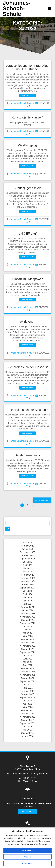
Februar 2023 (27, 639)
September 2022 (27, 652)
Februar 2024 (27, 607)
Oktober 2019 (27, 720)
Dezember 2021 (27, 672)
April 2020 (27, 704)
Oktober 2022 (27, 649)
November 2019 (27, 717)
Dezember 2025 (27, 552)
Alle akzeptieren (27, 850)
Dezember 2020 (27, 691)
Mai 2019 (27, 730)
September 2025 (27, 559)
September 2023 (27, 623)
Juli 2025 (27, 562)
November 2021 (27, 675)
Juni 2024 (27, 594)
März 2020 (27, 707)
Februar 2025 (27, 575)
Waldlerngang (28, 145)
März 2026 (27, 543)
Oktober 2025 (27, 555)
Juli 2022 (27, 656)
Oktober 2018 (27, 733)
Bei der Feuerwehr (27, 455)
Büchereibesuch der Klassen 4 (27, 410)
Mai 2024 (27, 597)
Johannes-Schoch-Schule (17, 8)
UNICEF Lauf (27, 233)
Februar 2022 (27, 668)
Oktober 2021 (27, 678)
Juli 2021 (27, 685)
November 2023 (27, 617)
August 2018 (27, 736)
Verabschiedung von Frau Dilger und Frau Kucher (27, 67)
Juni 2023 (27, 630)
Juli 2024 (27, 591)
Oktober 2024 (27, 585)
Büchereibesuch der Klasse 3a (27, 367)
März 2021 (27, 688)
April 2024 (27, 601)
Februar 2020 (27, 710)
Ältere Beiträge (42, 500)
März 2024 (27, 604)
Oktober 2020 (27, 694)
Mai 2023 (27, 633)
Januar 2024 (27, 610)
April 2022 (27, 665)
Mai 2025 (27, 568)
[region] (27, 848)
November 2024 (27, 581)
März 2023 (27, 636)
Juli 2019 (27, 727)
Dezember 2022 (27, 643)
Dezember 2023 (27, 614)
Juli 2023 (27, 626)
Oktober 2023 (27, 620)
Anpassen (27, 857)
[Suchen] (8, 529)
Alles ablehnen (27, 863)
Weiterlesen (28, 95)
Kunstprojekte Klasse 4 (28, 117)
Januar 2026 (27, 549)
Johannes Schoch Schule (22, 103)
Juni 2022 (27, 659)
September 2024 (27, 588)
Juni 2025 (27, 565)
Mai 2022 (27, 662)
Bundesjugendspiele (27, 188)
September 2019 (27, 723)
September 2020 (27, 698)
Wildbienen (27, 322)
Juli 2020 (27, 701)
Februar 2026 (27, 546)
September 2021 (27, 681)
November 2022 (27, 646)
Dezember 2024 (27, 578)
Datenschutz (27, 812)
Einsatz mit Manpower (28, 279)
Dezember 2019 (27, 714)
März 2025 (27, 572)
